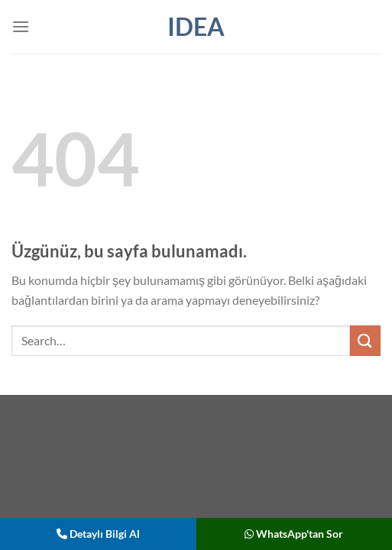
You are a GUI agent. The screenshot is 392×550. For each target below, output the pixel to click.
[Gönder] (365, 340)
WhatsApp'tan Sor (294, 534)
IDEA (196, 27)
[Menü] (21, 26)
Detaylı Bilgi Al (98, 534)
